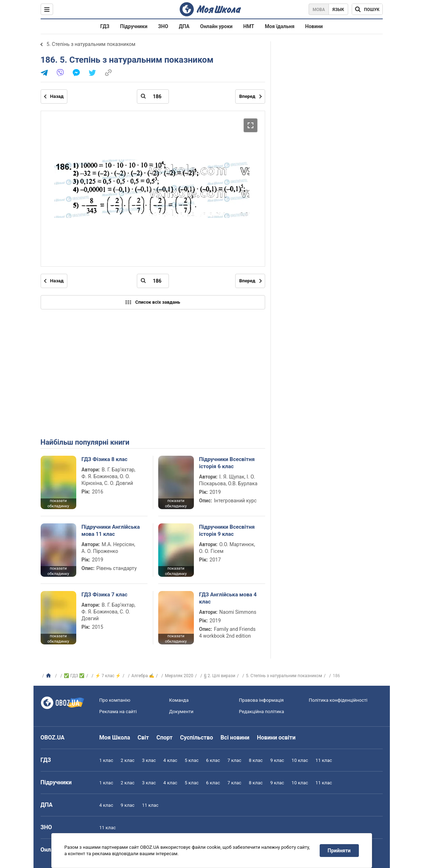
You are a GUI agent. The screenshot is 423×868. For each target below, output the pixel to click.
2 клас (127, 760)
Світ (143, 738)
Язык (338, 10)
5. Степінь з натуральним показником (91, 44)
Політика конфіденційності (338, 700)
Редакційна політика (262, 712)
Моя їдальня (280, 26)
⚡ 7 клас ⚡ (108, 676)
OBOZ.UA (53, 738)
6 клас (213, 760)
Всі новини (235, 738)
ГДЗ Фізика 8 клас (105, 459)
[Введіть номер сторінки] (153, 96)
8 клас (256, 760)
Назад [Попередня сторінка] (57, 96)
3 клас (149, 760)
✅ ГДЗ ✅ (74, 676)
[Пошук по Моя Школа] (367, 9)
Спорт (164, 738)
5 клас (192, 760)
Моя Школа (115, 738)
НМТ (249, 26)
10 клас (300, 760)
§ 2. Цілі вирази (220, 676)
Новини (314, 26)
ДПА (184, 26)
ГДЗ (105, 26)
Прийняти (339, 851)
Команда (179, 700)
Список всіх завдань (153, 302)
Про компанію (115, 700)
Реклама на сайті (118, 712)
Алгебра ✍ (143, 676)
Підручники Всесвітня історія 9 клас (227, 530)
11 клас (324, 760)
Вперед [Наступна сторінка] (247, 96)
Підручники (134, 26)
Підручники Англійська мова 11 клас (111, 530)
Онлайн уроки (216, 26)
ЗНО (163, 26)
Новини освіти (276, 738)
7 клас (234, 760)
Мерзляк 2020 (179, 676)
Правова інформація (262, 700)
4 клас (170, 760)
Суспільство (197, 738)
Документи (181, 712)
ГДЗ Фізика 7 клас (105, 595)
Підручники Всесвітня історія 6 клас (227, 463)
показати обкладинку (58, 503)
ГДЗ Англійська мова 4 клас (228, 598)
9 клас (277, 760)
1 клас (106, 760)
